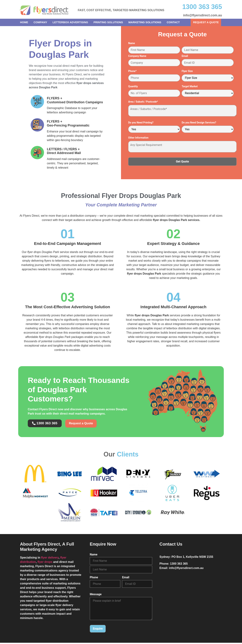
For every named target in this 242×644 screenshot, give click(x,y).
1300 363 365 (202, 7)
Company (40, 22)
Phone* (132, 72)
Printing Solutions (108, 22)
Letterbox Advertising (70, 22)
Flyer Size (187, 72)
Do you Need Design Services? (199, 123)
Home (24, 22)
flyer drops (45, 563)
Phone (94, 579)
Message (96, 596)
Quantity (133, 87)
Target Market (190, 87)
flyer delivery (50, 559)
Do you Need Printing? (141, 123)
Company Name (137, 57)
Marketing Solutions (145, 22)
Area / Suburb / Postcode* (143, 103)
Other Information (138, 139)
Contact (173, 22)
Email (185, 57)
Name (132, 44)
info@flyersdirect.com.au (203, 15)
